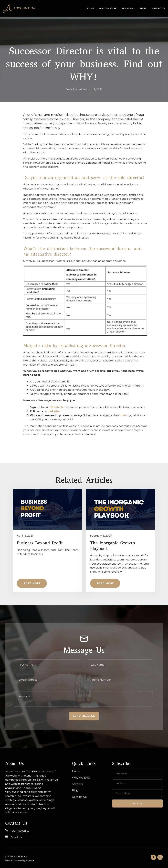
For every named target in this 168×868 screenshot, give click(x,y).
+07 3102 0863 (20, 831)
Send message (84, 716)
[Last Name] (120, 665)
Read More (25, 581)
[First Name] (48, 665)
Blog (143, 8)
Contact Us (158, 8)
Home (90, 8)
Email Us (16, 837)
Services (127, 8)
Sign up (137, 803)
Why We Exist (108, 8)
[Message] (84, 699)
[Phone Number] (120, 680)
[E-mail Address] (48, 680)
